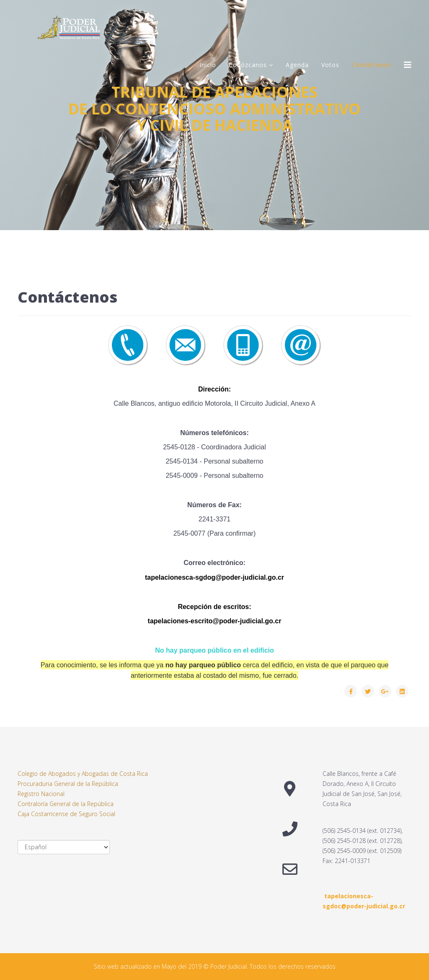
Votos (330, 65)
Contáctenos (372, 65)
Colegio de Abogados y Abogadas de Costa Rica (83, 774)
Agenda (297, 65)
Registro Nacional (41, 794)
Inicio (208, 65)
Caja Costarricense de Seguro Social (66, 814)
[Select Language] (64, 847)
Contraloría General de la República (66, 804)
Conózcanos (248, 65)
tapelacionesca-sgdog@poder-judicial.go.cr (214, 577)
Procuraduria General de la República (68, 784)
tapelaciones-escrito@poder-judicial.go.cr (215, 621)
